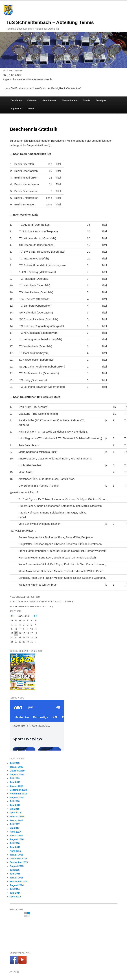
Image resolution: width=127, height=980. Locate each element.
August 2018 (17, 797)
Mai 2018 (15, 809)
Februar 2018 (17, 817)
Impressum (16, 108)
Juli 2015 (15, 870)
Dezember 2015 (18, 858)
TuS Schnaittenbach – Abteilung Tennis (50, 22)
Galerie (86, 100)
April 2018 (15, 813)
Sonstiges (101, 100)
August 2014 (17, 885)
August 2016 (17, 839)
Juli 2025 (15, 763)
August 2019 (17, 774)
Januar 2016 (17, 855)
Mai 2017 (15, 828)
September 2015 (19, 862)
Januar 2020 (17, 767)
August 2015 (17, 866)
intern (31, 108)
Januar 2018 (17, 820)
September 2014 (19, 881)
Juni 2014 (15, 893)
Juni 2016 (15, 847)
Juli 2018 (15, 801)
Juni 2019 (15, 782)
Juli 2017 (15, 824)
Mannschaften (69, 100)
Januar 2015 (17, 878)
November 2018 (18, 794)
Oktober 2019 (17, 771)
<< (12, 616)
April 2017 (15, 832)
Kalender (32, 100)
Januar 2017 (17, 836)
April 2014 (15, 897)
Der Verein (16, 100)
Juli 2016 (15, 843)
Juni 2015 (15, 874)
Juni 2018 (15, 805)
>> (36, 616)
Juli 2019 (15, 778)
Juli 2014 (15, 889)
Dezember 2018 (18, 790)
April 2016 (15, 851)
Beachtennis (49, 100)
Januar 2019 (17, 786)
